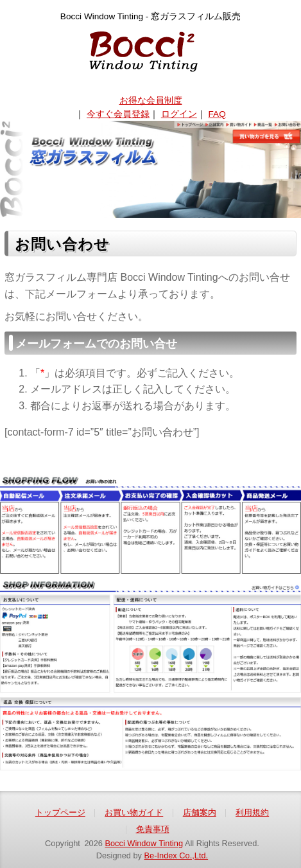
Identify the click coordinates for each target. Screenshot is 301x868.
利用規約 (252, 812)
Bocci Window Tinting (144, 843)
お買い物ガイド (134, 812)
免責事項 (153, 829)
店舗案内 (200, 812)
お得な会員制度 (151, 101)
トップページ (60, 812)
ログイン (179, 114)
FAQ (217, 114)
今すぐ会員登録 (118, 114)
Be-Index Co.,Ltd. (176, 855)
